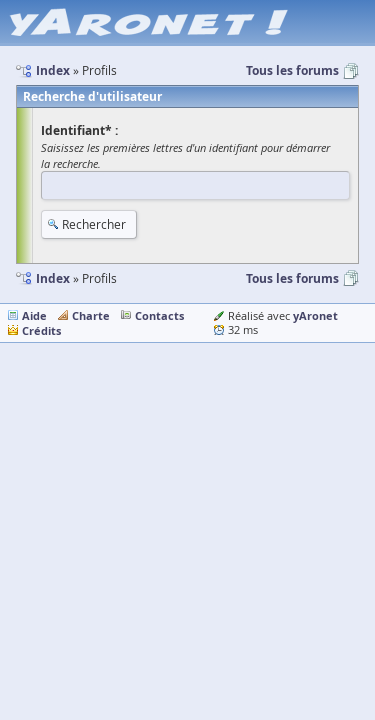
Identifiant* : (79, 130)
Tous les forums (292, 70)
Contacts (159, 315)
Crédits (41, 330)
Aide (34, 315)
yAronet (315, 315)
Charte (91, 315)
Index (53, 278)
